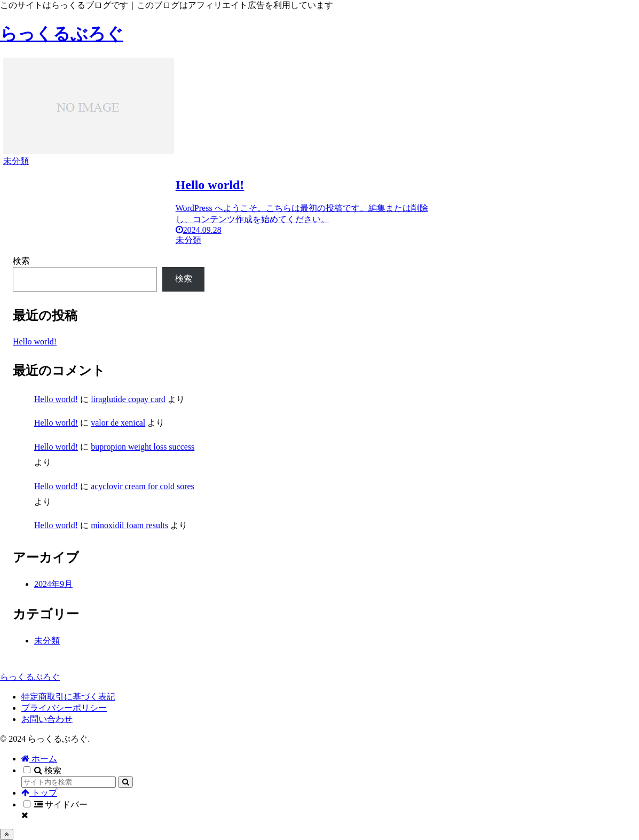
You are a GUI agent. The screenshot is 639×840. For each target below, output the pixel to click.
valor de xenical (118, 423)
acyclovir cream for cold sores (143, 486)
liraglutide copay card (128, 399)
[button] (125, 782)
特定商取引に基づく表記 (68, 697)
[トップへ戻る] (7, 834)
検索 (21, 261)
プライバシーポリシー (64, 708)
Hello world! (35, 342)
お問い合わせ (47, 719)
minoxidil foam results (129, 525)
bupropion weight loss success (143, 447)
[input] (69, 782)
